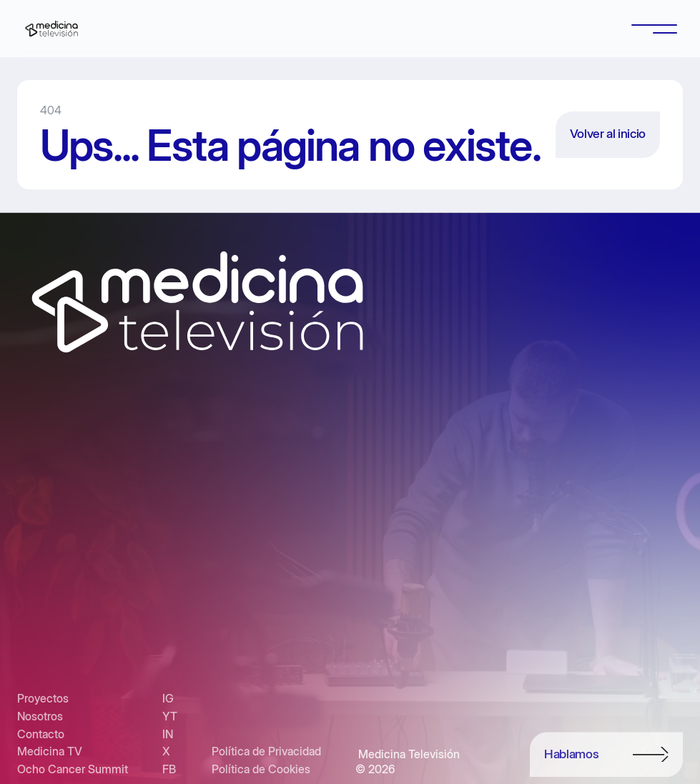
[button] (654, 29)
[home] (51, 29)
